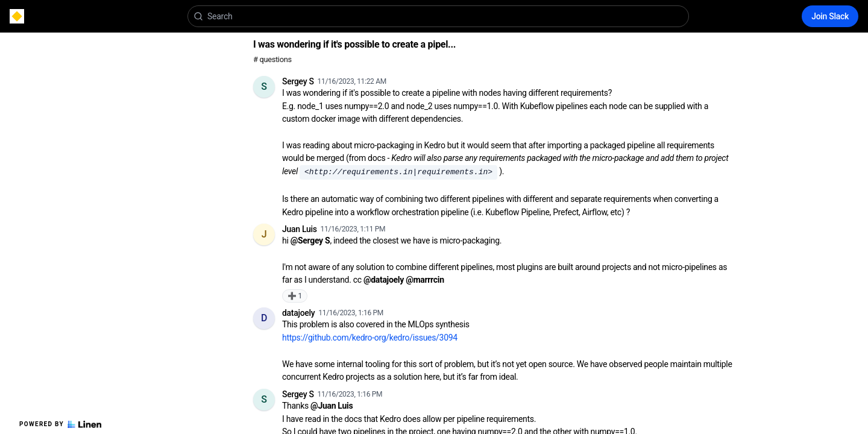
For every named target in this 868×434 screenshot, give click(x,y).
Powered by (60, 424)
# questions (272, 59)
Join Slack (830, 16)
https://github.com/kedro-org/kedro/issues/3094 (370, 338)
